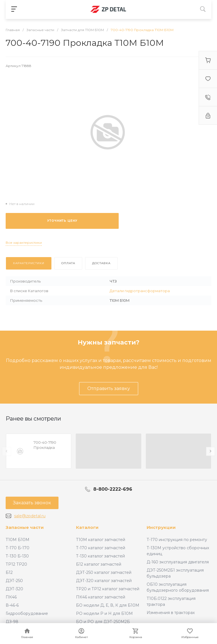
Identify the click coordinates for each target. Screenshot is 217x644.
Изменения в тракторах (171, 613)
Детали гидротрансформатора (140, 291)
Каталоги (87, 527)
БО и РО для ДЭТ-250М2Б (103, 622)
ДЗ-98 (12, 622)
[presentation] (6, 451)
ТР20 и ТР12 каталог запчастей (108, 589)
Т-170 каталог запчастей (101, 548)
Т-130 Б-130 (17, 556)
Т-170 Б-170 (18, 548)
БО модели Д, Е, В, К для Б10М (108, 605)
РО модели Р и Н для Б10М (104, 613)
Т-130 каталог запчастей (100, 556)
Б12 (9, 572)
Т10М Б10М (18, 540)
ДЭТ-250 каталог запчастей (104, 572)
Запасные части (25, 527)
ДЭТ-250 (14, 581)
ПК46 (11, 597)
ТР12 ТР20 (16, 564)
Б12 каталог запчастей (99, 564)
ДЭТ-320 (14, 589)
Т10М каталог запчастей (101, 540)
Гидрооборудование (27, 613)
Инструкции (161, 527)
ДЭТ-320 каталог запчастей (104, 581)
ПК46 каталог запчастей (101, 597)
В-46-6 (12, 605)
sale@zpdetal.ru (30, 516)
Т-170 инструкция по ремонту (177, 540)
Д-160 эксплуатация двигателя (178, 562)
